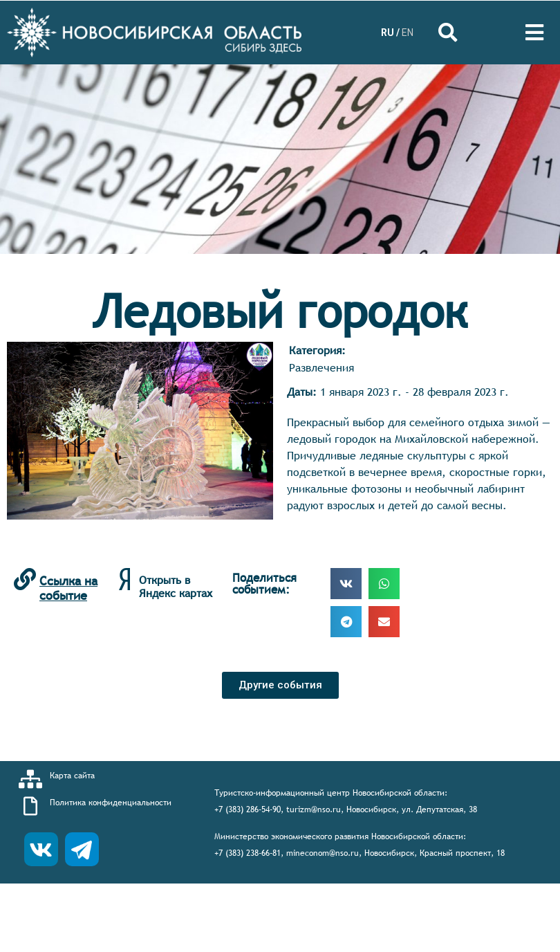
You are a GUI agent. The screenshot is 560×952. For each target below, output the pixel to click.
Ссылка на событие (68, 588)
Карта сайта (72, 776)
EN (408, 33)
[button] (280, 685)
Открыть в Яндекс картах (176, 586)
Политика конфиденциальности (111, 803)
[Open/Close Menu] (534, 33)
